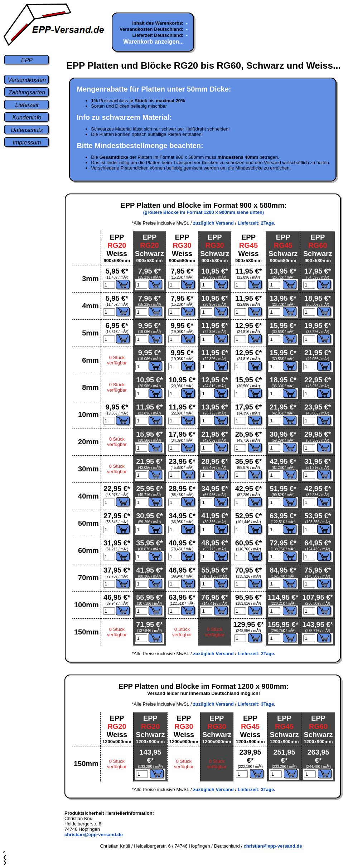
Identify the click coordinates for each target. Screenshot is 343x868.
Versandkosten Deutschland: (151, 29)
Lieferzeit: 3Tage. (257, 704)
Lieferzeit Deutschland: (158, 35)
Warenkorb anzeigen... (153, 42)
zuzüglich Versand (213, 223)
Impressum (27, 143)
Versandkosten (27, 80)
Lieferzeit (27, 105)
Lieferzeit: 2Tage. (257, 223)
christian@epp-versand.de (94, 835)
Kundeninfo (27, 117)
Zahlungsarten (27, 92)
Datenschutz (27, 130)
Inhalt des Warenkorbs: (158, 23)
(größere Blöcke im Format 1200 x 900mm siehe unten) (204, 212)
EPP (27, 60)
